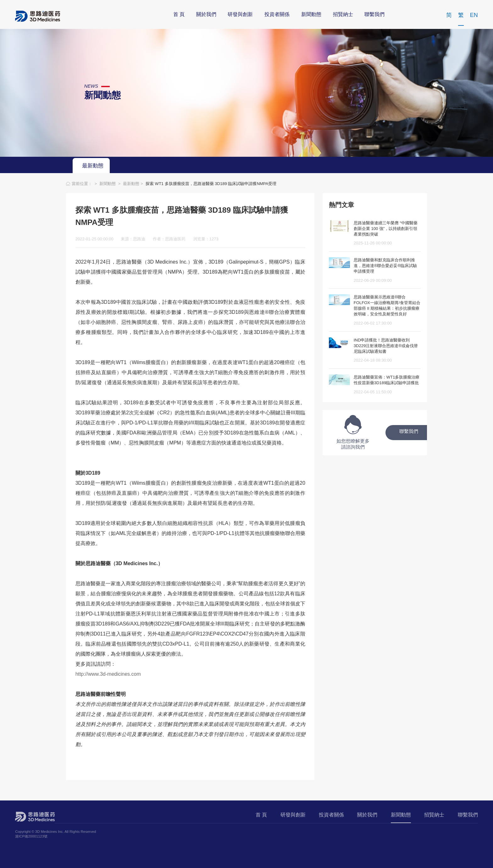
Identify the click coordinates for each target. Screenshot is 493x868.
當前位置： (83, 184)
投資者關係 (277, 15)
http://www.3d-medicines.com (108, 674)
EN (474, 15)
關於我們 (206, 15)
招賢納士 (343, 15)
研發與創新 (240, 15)
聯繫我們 (374, 15)
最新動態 (93, 166)
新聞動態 (311, 15)
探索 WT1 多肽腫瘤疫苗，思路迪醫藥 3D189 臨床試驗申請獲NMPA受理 (211, 184)
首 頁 (179, 15)
